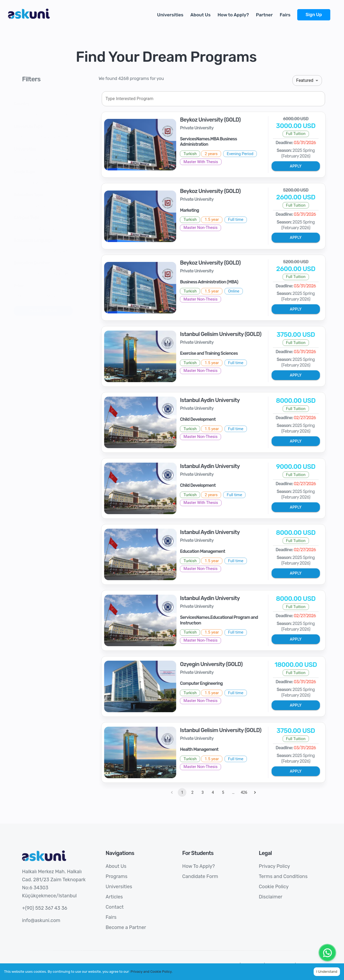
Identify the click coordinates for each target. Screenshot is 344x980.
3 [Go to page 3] (213, 792)
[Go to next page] (265, 792)
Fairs (285, 15)
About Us (200, 15)
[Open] (77, 114)
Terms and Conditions (283, 876)
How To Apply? (198, 866)
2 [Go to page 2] (202, 792)
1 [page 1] (192, 792)
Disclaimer (270, 897)
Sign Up (314, 15)
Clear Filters (53, 311)
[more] (334, 12)
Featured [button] (305, 80)
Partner (264, 15)
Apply (306, 166)
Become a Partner (126, 927)
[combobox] (49, 114)
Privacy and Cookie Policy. (152, 972)
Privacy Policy (274, 866)
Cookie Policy (274, 887)
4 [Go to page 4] (223, 792)
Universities (170, 15)
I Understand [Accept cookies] (327, 972)
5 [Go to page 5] (233, 792)
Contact (115, 907)
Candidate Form (200, 876)
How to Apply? (233, 15)
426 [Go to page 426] (254, 792)
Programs (117, 876)
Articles (114, 897)
